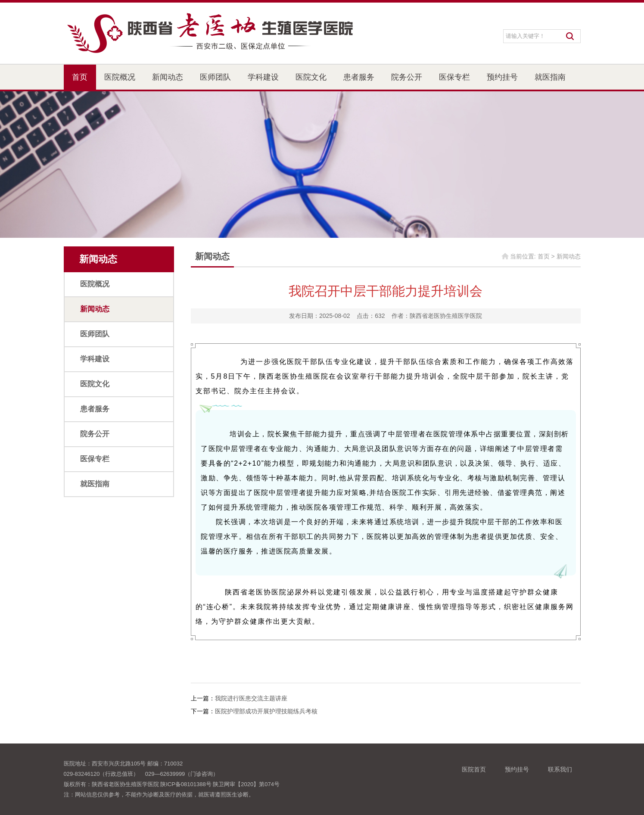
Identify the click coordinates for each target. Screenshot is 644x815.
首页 (80, 77)
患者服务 (359, 77)
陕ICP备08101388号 (186, 784)
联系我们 (560, 769)
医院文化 (311, 77)
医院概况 (120, 77)
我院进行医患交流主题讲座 (251, 698)
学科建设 (263, 77)
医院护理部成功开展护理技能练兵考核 (266, 711)
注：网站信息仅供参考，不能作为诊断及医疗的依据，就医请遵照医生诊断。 (159, 795)
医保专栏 (454, 77)
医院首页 (474, 769)
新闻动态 (168, 77)
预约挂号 (502, 77)
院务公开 (407, 77)
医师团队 (215, 77)
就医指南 (550, 77)
